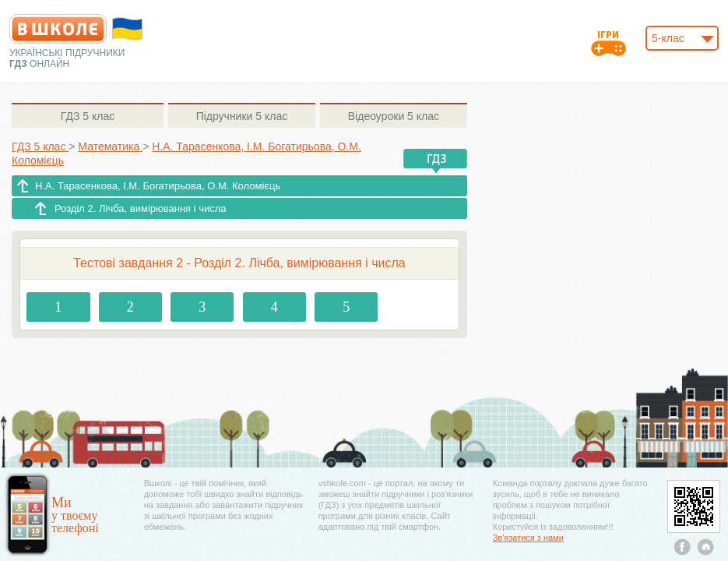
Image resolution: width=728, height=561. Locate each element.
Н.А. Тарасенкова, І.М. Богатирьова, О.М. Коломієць (158, 186)
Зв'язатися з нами (528, 538)
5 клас (88, 116)
